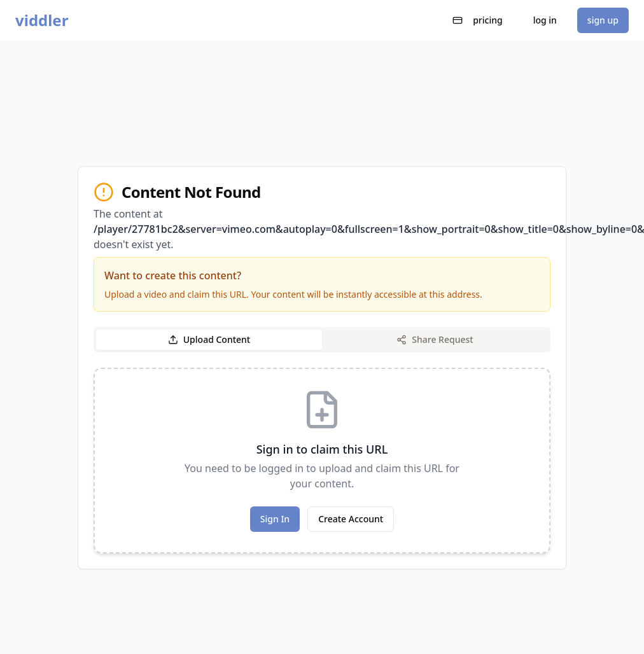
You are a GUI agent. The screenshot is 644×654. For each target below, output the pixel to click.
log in (545, 20)
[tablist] (322, 340)
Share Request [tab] (435, 339)
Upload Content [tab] (209, 339)
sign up (603, 20)
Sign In (275, 519)
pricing (478, 20)
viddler (42, 20)
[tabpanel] (322, 461)
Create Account (351, 519)
